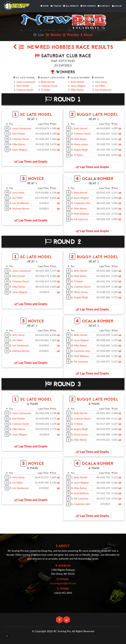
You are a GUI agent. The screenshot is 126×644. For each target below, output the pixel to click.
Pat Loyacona (81, 219)
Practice (71, 35)
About (87, 35)
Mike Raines (77, 90)
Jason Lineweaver (26, 82)
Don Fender (23, 86)
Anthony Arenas (21, 208)
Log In (117, 6)
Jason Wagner (78, 86)
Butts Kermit (48, 82)
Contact (104, 6)
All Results (71, 6)
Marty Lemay (81, 144)
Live (39, 35)
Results (53, 35)
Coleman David (25, 90)
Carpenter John (82, 203)
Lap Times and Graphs (31, 161)
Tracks (56, 6)
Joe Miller (100, 86)
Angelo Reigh (81, 150)
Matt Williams (81, 214)
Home (44, 6)
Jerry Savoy (101, 82)
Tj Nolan (46, 90)
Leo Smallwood (103, 90)
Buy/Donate (88, 6)
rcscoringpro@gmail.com (63, 583)
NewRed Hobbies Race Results (63, 48)
